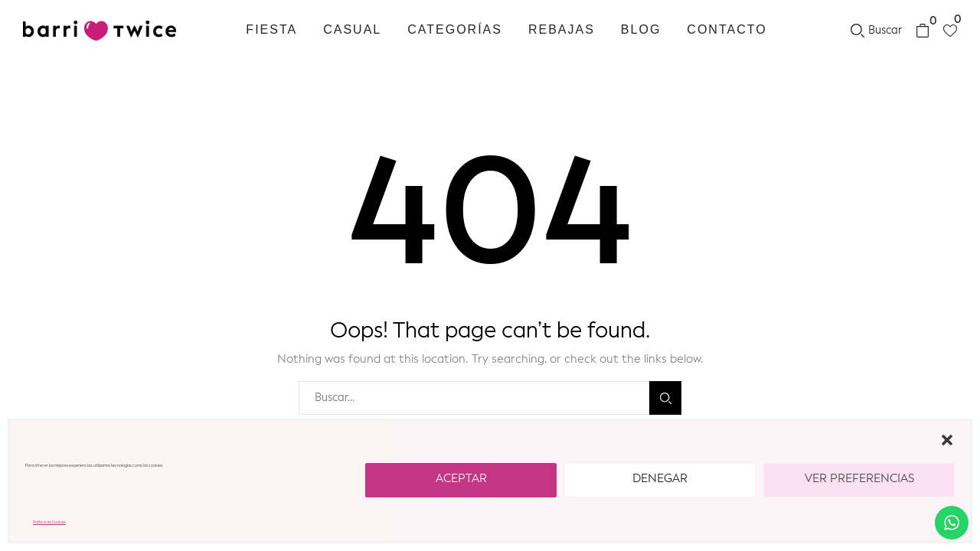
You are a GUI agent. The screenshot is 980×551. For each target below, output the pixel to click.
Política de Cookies (49, 522)
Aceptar (461, 479)
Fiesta (271, 29)
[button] (947, 440)
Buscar (666, 398)
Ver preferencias (859, 479)
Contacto (727, 29)
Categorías (455, 29)
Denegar (660, 479)
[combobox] (474, 398)
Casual (352, 29)
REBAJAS (562, 29)
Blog (641, 29)
